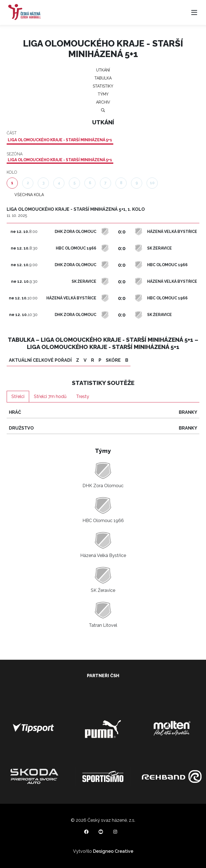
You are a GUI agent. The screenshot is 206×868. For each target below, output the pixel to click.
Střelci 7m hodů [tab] (50, 396)
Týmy (103, 94)
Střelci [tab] (18, 396)
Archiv (103, 102)
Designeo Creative (113, 851)
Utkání (103, 70)
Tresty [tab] (83, 396)
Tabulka (103, 78)
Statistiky (103, 86)
